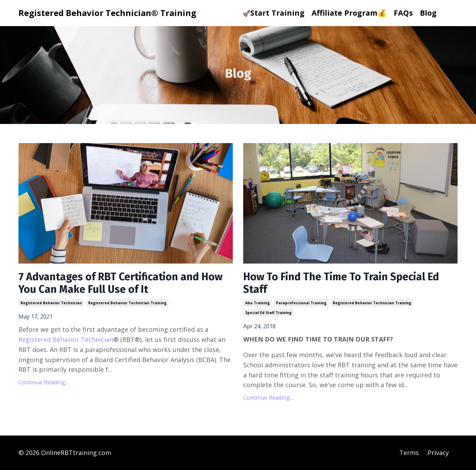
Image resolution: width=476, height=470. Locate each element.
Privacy (438, 453)
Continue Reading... (43, 382)
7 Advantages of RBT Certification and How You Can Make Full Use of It (120, 283)
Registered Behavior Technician (66, 339)
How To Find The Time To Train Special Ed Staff (341, 283)
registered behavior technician (51, 303)
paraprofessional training (301, 303)
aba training (258, 303)
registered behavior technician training (127, 303)
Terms (409, 453)
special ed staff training (268, 313)
